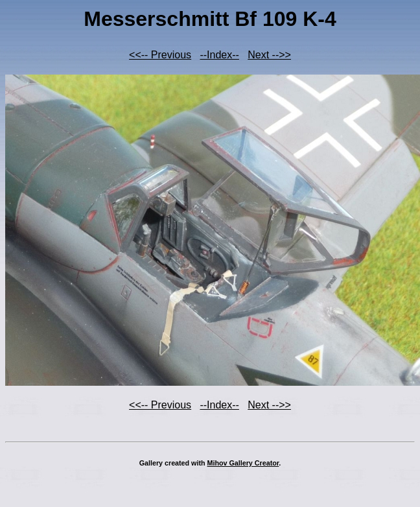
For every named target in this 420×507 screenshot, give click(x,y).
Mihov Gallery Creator (243, 463)
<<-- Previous (160, 55)
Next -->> (269, 55)
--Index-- (219, 55)
